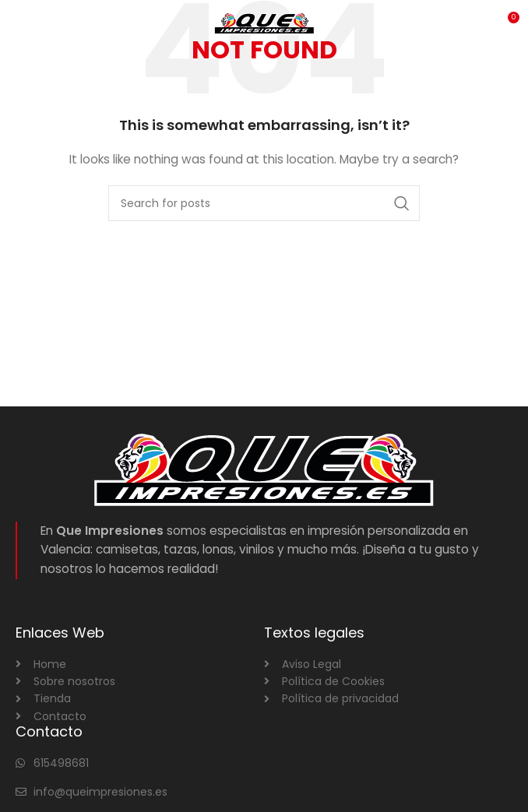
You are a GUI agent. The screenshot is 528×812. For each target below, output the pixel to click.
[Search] (264, 203)
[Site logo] (264, 23)
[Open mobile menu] (38, 23)
